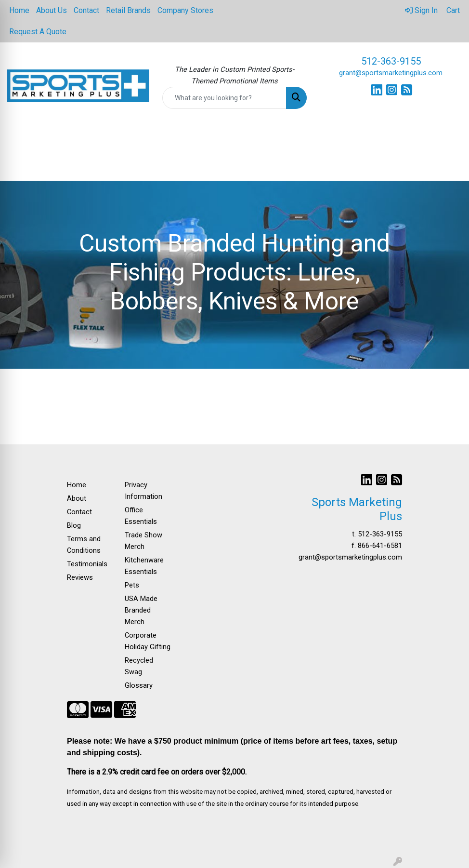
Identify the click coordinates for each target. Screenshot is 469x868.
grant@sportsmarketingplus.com (391, 73)
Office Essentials (141, 516)
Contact (86, 10)
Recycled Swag (139, 666)
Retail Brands (128, 10)
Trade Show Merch (143, 541)
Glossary (139, 685)
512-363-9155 (391, 61)
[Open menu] (450, 143)
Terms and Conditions (84, 545)
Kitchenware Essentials (144, 566)
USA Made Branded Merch (141, 610)
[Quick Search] (225, 98)
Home (19, 10)
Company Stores (185, 10)
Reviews (80, 577)
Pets (132, 585)
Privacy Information (143, 491)
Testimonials (87, 564)
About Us (52, 10)
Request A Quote (38, 32)
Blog (74, 525)
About (77, 498)
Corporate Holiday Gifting (148, 641)
